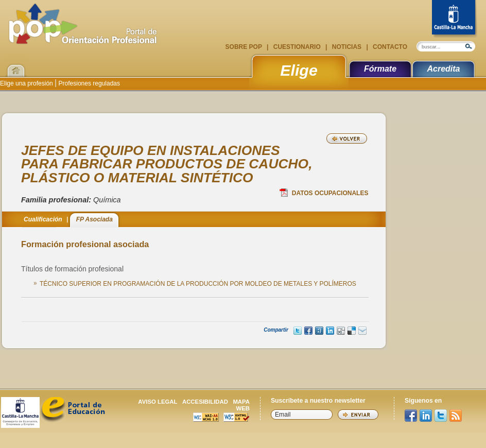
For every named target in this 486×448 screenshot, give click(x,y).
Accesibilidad (205, 402)
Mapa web (241, 405)
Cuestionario (297, 47)
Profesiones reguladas (88, 83)
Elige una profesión (27, 83)
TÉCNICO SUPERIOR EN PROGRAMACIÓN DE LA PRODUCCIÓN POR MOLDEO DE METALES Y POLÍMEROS (198, 284)
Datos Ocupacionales (324, 193)
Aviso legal (158, 402)
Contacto (389, 47)
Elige (299, 70)
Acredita (443, 69)
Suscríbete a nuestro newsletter (318, 401)
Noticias (346, 47)
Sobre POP (245, 47)
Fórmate (380, 69)
